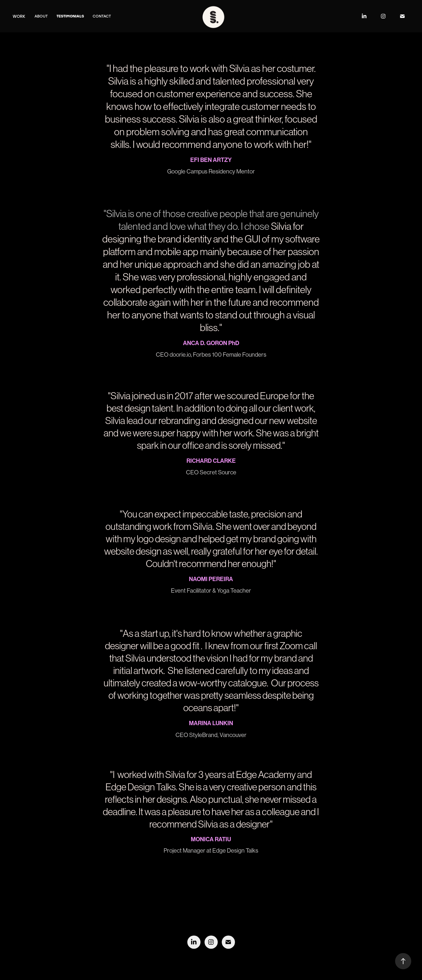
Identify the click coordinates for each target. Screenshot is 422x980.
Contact (102, 16)
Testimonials (70, 16)
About (41, 16)
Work (19, 16)
